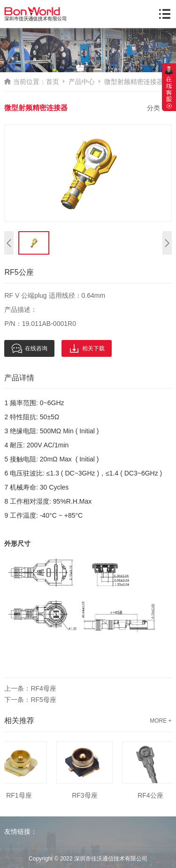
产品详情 (19, 378)
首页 (53, 82)
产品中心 (82, 82)
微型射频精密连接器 (134, 82)
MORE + (161, 721)
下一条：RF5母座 (30, 700)
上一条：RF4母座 (30, 688)
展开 (169, 87)
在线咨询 (29, 348)
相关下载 (87, 348)
